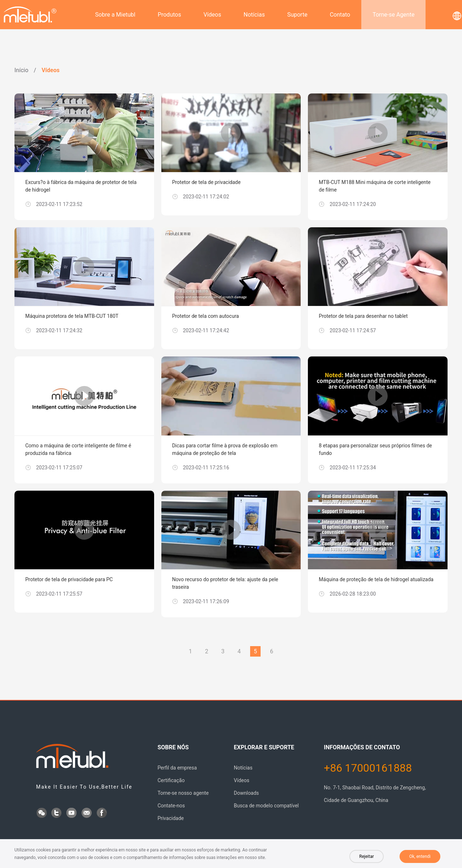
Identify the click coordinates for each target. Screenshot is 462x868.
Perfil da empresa (177, 768)
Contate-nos (171, 806)
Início (21, 70)
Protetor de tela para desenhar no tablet (363, 316)
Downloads (247, 793)
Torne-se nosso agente (183, 793)
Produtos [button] (169, 15)
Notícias (254, 15)
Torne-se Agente (393, 15)
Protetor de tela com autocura (206, 316)
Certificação (171, 780)
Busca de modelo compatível (266, 806)
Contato (340, 15)
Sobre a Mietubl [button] (115, 15)
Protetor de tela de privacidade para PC (69, 579)
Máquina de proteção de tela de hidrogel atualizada (376, 579)
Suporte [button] (297, 15)
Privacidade (171, 818)
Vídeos (212, 15)
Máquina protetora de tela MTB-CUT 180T (72, 316)
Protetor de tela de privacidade (206, 182)
